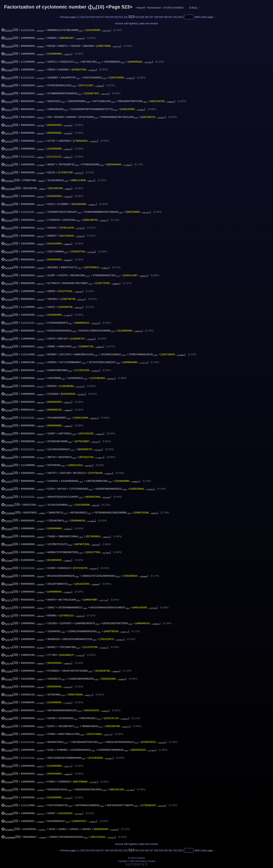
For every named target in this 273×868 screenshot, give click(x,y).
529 (161, 17)
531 (170, 17)
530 (166, 17)
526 (147, 17)
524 (137, 17)
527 (151, 17)
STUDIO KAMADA (173, 8)
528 (156, 17)
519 (112, 17)
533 (180, 17)
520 (116, 17)
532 (175, 17)
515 (93, 17)
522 (126, 17)
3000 (197, 17)
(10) (10, 30)
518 (107, 17)
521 (121, 17)
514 (88, 17)
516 (97, 17)
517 (102, 17)
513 (83, 17)
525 (142, 17)
